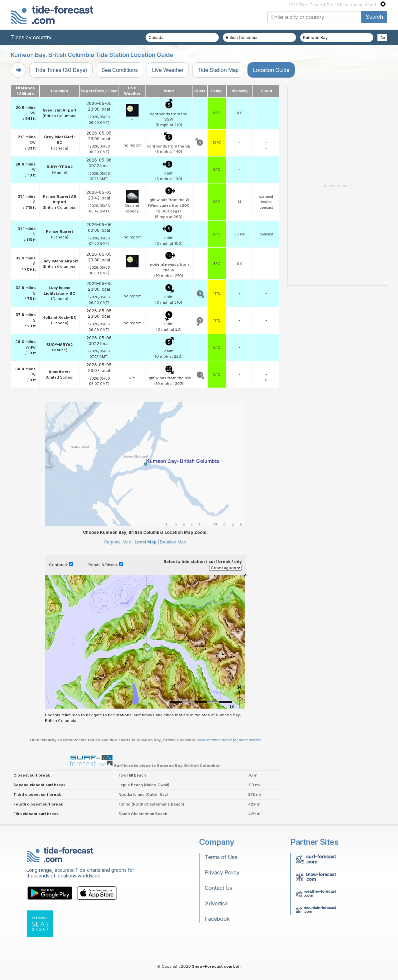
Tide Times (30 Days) (61, 70)
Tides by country (31, 37)
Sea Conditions (120, 70)
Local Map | (147, 542)
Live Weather (168, 70)
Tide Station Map (218, 70)
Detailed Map (173, 542)
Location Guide (271, 70)
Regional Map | (119, 542)
